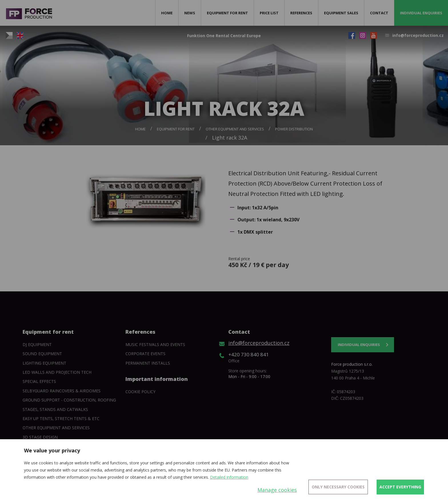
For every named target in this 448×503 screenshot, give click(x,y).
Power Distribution (294, 129)
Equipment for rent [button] (227, 13)
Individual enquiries (421, 13)
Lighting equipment (44, 363)
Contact (379, 13)
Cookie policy (140, 392)
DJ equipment (37, 344)
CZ (9, 35)
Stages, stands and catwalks (55, 409)
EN (20, 35)
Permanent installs (148, 363)
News (190, 13)
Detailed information (229, 477)
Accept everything (400, 487)
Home (167, 13)
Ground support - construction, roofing (69, 400)
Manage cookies (277, 490)
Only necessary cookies (338, 487)
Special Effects (39, 381)
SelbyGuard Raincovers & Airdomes (62, 391)
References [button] (301, 13)
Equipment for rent (176, 129)
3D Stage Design (40, 437)
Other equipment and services (235, 129)
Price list (269, 13)
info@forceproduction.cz (418, 35)
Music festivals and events (155, 344)
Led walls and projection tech (57, 372)
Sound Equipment (42, 354)
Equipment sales (341, 13)
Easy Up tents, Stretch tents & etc (61, 418)
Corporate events (145, 354)
